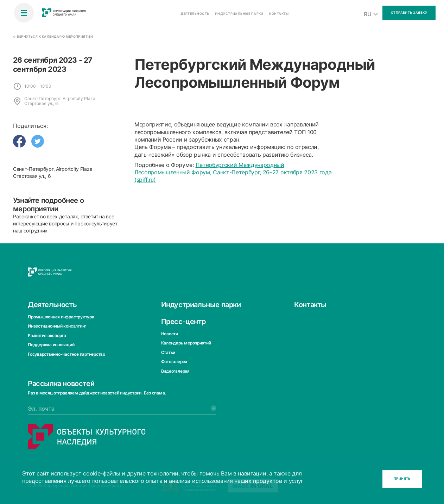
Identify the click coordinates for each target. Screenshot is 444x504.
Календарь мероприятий (186, 343)
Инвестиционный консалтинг (57, 326)
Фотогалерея (174, 362)
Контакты (310, 305)
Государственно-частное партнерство (66, 354)
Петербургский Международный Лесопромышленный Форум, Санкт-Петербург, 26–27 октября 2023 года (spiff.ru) (233, 172)
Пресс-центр (183, 322)
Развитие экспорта (47, 335)
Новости (170, 334)
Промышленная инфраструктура (61, 317)
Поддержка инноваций (51, 345)
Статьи (168, 352)
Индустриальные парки (201, 305)
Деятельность (52, 305)
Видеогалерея (175, 371)
